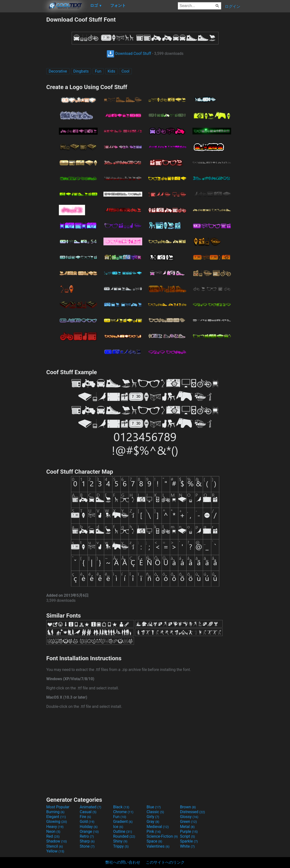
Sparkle (189, 841)
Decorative (58, 71)
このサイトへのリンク (165, 862)
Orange (89, 831)
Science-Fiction (162, 836)
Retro (87, 836)
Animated (90, 807)
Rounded (124, 836)
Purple (189, 831)
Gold (87, 822)
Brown (188, 807)
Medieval (158, 827)
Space (154, 841)
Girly (153, 817)
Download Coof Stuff (129, 54)
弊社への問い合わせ (123, 862)
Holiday (89, 827)
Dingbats (81, 71)
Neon (53, 831)
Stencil (55, 846)
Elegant (56, 817)
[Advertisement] (23, 89)
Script (188, 836)
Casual (88, 812)
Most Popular (58, 807)
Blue (154, 807)
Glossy (189, 817)
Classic (155, 812)
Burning (55, 812)
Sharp (87, 841)
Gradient (123, 822)
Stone (87, 846)
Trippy (121, 846)
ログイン (233, 6)
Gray (153, 822)
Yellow (55, 851)
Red (53, 836)
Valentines (158, 846)
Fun (98, 71)
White (187, 846)
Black (121, 807)
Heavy (55, 827)
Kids (111, 71)
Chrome (123, 812)
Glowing (57, 822)
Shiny (120, 841)
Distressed (192, 812)
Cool (125, 71)
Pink (154, 831)
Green (188, 822)
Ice (118, 827)
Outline (123, 831)
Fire (85, 817)
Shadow (57, 841)
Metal (187, 827)
